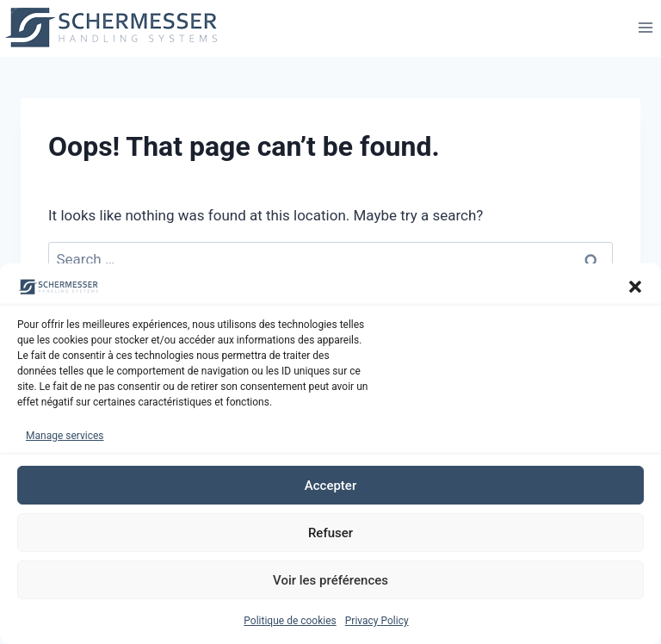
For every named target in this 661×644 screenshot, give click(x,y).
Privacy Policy (377, 624)
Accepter (330, 488)
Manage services (65, 438)
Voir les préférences (330, 583)
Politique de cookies (290, 624)
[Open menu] (645, 27)
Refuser (330, 536)
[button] (635, 290)
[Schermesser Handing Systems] (117, 27)
